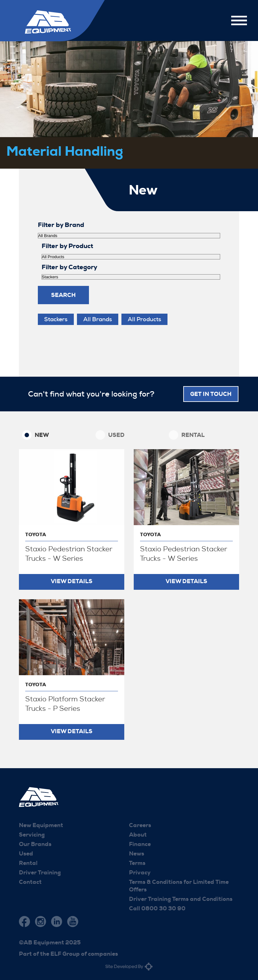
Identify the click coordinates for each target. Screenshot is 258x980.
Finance (140, 844)
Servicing (32, 835)
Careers (140, 825)
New (42, 435)
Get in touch (211, 394)
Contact (30, 882)
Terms (137, 863)
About (138, 835)
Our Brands (35, 844)
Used (116, 435)
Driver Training (40, 873)
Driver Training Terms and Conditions (181, 899)
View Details (72, 581)
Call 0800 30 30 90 (157, 908)
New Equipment (41, 825)
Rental (193, 435)
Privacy (140, 873)
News (137, 854)
